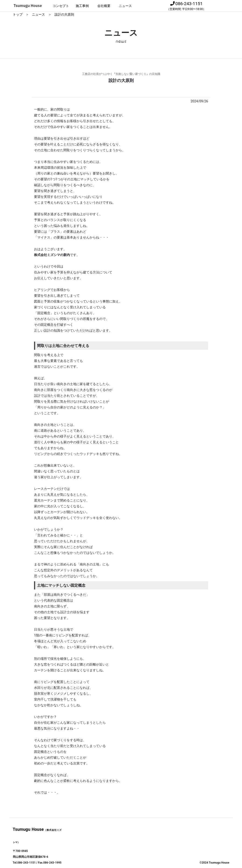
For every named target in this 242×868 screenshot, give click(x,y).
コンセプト (61, 6)
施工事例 (82, 6)
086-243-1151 (186, 6)
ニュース (125, 6)
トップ (18, 14)
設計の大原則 (64, 14)
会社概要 (104, 6)
